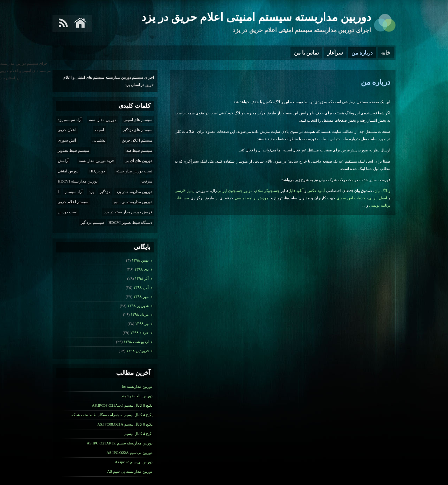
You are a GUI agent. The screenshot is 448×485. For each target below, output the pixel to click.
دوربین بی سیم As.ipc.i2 (134, 462)
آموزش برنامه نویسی (252, 198)
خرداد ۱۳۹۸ (139, 333)
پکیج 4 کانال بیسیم (138, 434)
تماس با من (307, 53)
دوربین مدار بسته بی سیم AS (130, 471)
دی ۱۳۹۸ (142, 269)
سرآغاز (335, 53)
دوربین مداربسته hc (137, 386)
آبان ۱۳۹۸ (141, 287)
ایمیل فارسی (185, 191)
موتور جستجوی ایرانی (235, 191)
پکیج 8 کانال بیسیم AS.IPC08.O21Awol (122, 405)
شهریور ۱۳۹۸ (138, 306)
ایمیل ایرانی (378, 198)
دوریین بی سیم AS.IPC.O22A (129, 452)
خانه (386, 53)
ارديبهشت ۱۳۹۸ (136, 342)
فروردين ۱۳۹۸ (138, 351)
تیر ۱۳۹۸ (142, 323)
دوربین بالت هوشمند (137, 396)
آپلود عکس (316, 191)
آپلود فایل (296, 191)
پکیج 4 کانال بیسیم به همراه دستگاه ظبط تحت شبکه (112, 415)
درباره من (362, 53)
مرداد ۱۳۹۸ (140, 314)
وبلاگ (386, 191)
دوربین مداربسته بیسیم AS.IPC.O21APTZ (120, 443)
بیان (377, 191)
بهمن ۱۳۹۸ (140, 260)
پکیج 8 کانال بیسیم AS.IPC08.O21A (125, 424)
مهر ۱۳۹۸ (141, 297)
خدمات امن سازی (351, 198)
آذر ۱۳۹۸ (142, 278)
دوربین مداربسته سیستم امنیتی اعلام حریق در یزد (256, 17)
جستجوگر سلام (267, 191)
